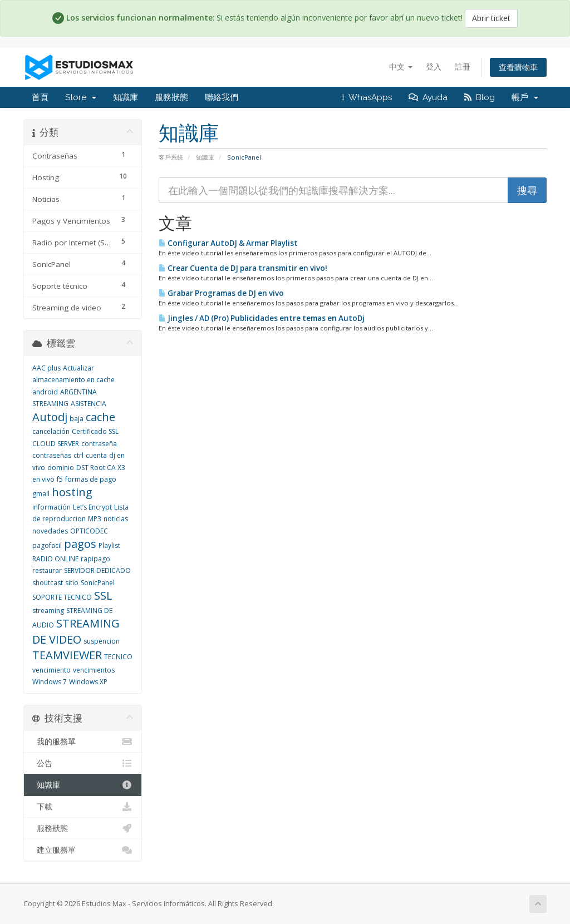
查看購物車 (518, 67)
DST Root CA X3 (101, 468)
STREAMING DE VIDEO (76, 631)
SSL (103, 596)
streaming (48, 611)
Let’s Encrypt (92, 507)
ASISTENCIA (89, 404)
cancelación (51, 431)
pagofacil (47, 545)
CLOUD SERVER (56, 444)
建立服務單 (83, 850)
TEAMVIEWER (67, 655)
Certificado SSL (95, 431)
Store (81, 97)
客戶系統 (171, 157)
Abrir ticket (491, 18)
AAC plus (46, 368)
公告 (83, 763)
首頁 (40, 97)
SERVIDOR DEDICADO (97, 570)
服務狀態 (171, 97)
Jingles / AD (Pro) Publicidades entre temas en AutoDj (262, 318)
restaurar (47, 570)
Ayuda (428, 97)
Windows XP (88, 682)
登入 (434, 66)
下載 (83, 807)
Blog (480, 97)
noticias (116, 519)
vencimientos (94, 670)
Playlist (109, 545)
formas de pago (91, 479)
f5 (60, 479)
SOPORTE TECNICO (62, 597)
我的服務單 (83, 742)
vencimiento (51, 670)
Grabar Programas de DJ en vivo (221, 293)
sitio (72, 583)
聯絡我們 (222, 97)
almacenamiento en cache (73, 380)
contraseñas (52, 455)
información (51, 507)
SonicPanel (98, 583)
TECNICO (118, 657)
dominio (61, 468)
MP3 (95, 519)
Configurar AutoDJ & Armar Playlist (228, 243)
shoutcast (48, 583)
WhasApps (367, 97)
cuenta (96, 455)
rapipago (95, 559)
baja (77, 419)
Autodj (50, 417)
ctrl (78, 455)
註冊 (463, 66)
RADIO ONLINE (55, 559)
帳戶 (525, 97)
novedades (50, 531)
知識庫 (126, 97)
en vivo (43, 479)
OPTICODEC (89, 531)
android (45, 392)
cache (100, 417)
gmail (41, 494)
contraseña (99, 444)
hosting (72, 492)
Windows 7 (50, 682)
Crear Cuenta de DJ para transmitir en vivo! (243, 268)
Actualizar (78, 368)
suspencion (102, 641)
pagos (80, 544)
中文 (401, 66)
